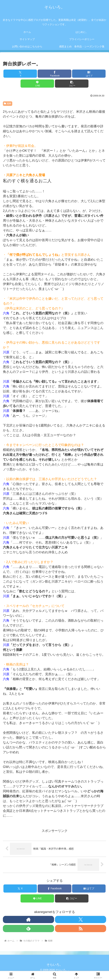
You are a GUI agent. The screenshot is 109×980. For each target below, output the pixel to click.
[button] (72, 84)
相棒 (8, 104)
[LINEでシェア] (37, 84)
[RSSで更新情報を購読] (81, 929)
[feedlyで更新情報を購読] (28, 929)
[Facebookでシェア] (54, 74)
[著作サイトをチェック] (28, 919)
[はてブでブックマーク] (89, 74)
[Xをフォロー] (81, 919)
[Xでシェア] (20, 74)
